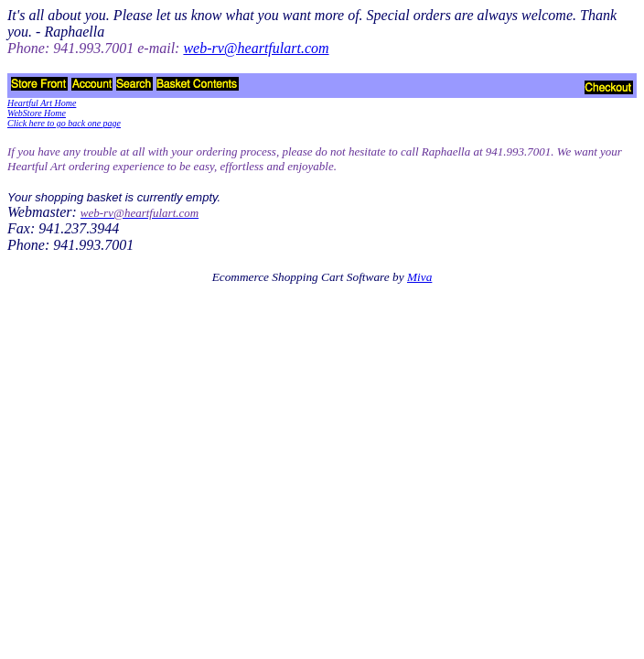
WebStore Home (37, 113)
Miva (419, 277)
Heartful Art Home (42, 103)
